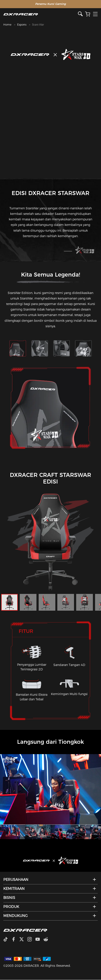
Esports (22, 25)
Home (7, 25)
